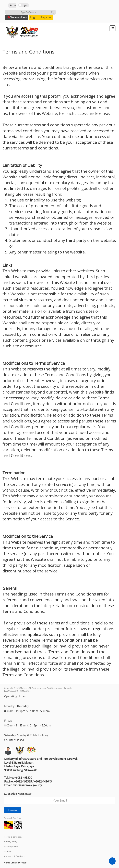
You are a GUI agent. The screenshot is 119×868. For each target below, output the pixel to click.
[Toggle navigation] (112, 28)
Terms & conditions (13, 837)
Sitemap (8, 851)
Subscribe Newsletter (18, 794)
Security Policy (11, 847)
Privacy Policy (11, 842)
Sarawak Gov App (13, 818)
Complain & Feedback (14, 856)
